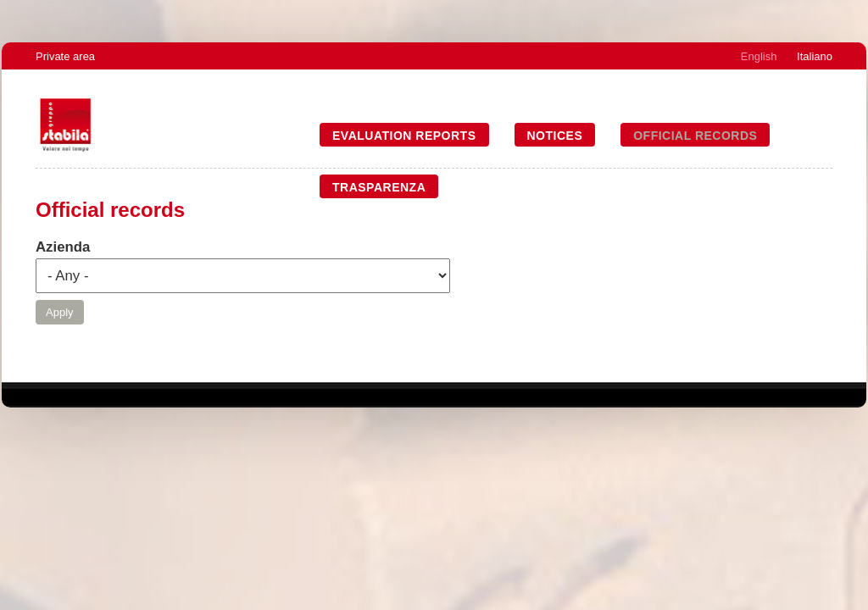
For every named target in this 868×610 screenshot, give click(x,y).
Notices (555, 136)
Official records (695, 136)
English (759, 56)
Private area (65, 56)
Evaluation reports (404, 136)
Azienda (63, 247)
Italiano (815, 56)
